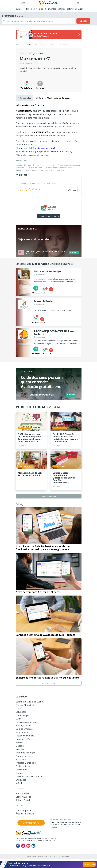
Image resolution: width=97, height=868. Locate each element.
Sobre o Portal (23, 800)
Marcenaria (53, 45)
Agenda (82, 9)
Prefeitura (21, 759)
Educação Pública (24, 725)
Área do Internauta (25, 814)
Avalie (72, 190)
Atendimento (22, 793)
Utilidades (21, 780)
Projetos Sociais (24, 766)
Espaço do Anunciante (27, 722)
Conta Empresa (23, 810)
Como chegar (22, 715)
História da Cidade (25, 736)
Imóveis (20, 742)
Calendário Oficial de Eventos (30, 702)
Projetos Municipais (26, 763)
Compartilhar (24, 98)
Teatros (20, 773)
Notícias (61, 9)
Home (18, 45)
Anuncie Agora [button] (31, 823)
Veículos (20, 783)
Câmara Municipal (25, 705)
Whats (74, 252)
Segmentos (51, 9)
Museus (20, 746)
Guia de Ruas (22, 732)
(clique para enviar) (62, 151)
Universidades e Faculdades (30, 776)
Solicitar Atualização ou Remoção (53, 98)
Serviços (43, 45)
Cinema (19, 708)
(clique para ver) (46, 148)
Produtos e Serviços (26, 753)
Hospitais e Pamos (25, 739)
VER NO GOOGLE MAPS (49, 216)
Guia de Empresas (30, 45)
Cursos (19, 719)
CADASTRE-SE (89, 864)
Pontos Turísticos (24, 756)
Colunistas (72, 9)
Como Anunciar (23, 797)
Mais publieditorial (49, 496)
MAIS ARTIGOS (49, 683)
